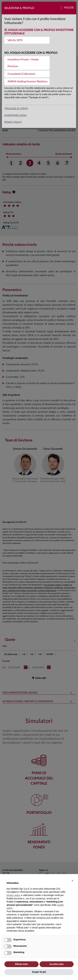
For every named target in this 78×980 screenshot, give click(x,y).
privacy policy (13, 122)
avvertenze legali (15, 115)
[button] (72, 881)
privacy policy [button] (13, 895)
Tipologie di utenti (16, 109)
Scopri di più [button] (39, 972)
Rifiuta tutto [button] (21, 964)
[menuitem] (27, 40)
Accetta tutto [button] (56, 964)
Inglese (69, 8)
